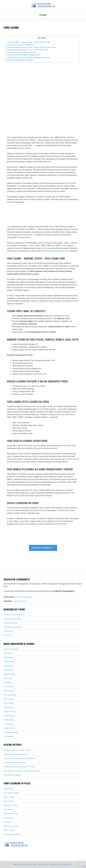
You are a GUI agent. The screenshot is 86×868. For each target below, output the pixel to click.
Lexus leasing (9, 686)
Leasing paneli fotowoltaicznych (15, 754)
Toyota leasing (9, 728)
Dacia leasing (8, 666)
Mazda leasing (9, 691)
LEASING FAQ (9, 631)
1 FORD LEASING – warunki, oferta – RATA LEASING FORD (28, 42)
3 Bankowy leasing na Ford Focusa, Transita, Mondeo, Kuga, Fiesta (31, 47)
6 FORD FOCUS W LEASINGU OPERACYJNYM (23, 55)
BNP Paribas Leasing (11, 793)
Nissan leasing (9, 703)
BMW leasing (8, 657)
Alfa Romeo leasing (11, 649)
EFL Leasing (8, 809)
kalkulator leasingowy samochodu (57, 251)
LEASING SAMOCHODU (12, 619)
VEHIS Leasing (9, 830)
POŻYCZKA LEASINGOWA (13, 627)
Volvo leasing (8, 736)
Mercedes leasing (10, 695)
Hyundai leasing (9, 674)
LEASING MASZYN (10, 623)
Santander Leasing (10, 805)
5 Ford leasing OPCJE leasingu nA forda (21, 52)
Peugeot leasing (10, 711)
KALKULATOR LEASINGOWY (14, 615)
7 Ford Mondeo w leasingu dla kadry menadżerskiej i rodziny (28, 58)
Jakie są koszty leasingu (12, 775)
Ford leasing (8, 670)
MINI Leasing (8, 699)
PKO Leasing (8, 801)
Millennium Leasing (11, 826)
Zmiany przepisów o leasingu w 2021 (17, 750)
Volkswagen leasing (11, 732)
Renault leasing (9, 716)
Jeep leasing (8, 678)
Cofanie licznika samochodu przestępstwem (20, 758)
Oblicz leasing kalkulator (12, 834)
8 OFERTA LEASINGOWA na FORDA (19, 60)
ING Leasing (8, 818)
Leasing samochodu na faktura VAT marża (19, 767)
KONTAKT (7, 635)
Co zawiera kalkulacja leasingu (15, 762)
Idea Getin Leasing (10, 814)
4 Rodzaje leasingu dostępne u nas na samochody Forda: (27, 50)
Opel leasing (8, 707)
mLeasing (7, 822)
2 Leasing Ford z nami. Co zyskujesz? (20, 45)
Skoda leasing (9, 720)
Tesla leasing (8, 724)
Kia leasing (8, 682)
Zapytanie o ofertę (20, 601)
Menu (44, 15)
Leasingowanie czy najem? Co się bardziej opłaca (22, 771)
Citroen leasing (9, 662)
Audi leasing (8, 653)
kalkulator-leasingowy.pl (23, 597)
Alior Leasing (8, 789)
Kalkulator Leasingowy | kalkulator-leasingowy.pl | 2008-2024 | (44, 864)
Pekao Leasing (9, 797)
